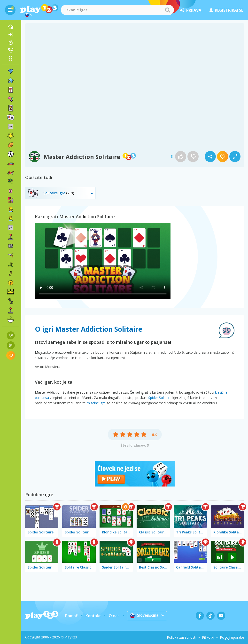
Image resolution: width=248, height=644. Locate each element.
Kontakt (93, 616)
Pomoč (71, 616)
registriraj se (226, 10)
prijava (191, 10)
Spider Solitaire (160, 398)
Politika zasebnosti (182, 637)
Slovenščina (144, 615)
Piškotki (208, 637)
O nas (114, 616)
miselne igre (96, 403)
